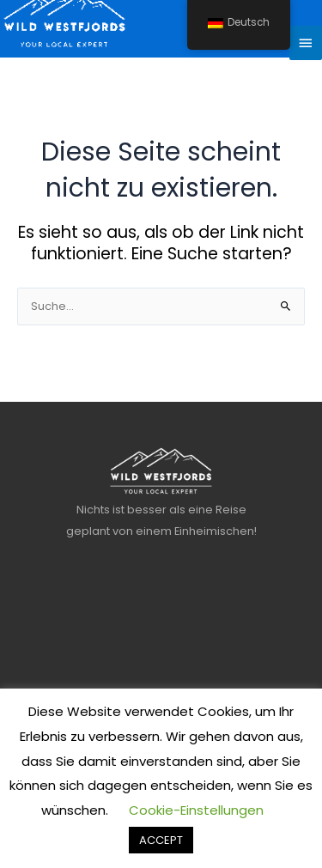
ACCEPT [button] (161, 840)
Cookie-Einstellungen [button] (196, 810)
